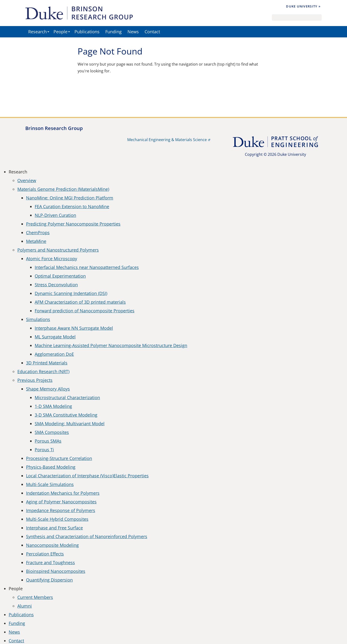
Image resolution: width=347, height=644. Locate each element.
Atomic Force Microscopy (52, 259)
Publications (87, 32)
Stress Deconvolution (56, 285)
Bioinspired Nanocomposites (56, 571)
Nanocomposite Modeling (52, 545)
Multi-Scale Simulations (50, 484)
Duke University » (303, 6)
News (133, 32)
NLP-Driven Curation (55, 215)
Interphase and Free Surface (54, 528)
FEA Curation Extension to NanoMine (72, 206)
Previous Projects (35, 380)
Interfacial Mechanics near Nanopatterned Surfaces (87, 267)
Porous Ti (44, 450)
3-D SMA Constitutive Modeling (66, 415)
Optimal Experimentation (60, 276)
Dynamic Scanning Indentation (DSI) (71, 293)
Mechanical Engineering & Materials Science (167, 140)
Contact (152, 32)
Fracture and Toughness (50, 562)
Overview (27, 180)
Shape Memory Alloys (48, 389)
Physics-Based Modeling (51, 467)
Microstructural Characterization (67, 397)
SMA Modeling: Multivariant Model (70, 424)
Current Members (35, 597)
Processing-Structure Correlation (59, 458)
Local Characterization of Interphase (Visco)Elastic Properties (87, 476)
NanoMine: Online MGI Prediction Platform (70, 198)
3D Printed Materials (47, 363)
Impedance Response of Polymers (61, 510)
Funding (113, 32)
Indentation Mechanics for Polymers (63, 493)
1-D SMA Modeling (53, 406)
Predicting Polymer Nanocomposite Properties (73, 224)
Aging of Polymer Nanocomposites (61, 502)
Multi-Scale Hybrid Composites (57, 519)
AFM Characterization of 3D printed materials (80, 302)
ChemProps (38, 233)
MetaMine (36, 241)
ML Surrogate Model (55, 337)
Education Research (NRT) (43, 371)
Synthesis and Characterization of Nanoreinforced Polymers (87, 536)
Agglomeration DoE (54, 354)
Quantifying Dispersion (49, 580)
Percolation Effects (45, 554)
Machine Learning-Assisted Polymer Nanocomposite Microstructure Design (111, 345)
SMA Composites (52, 432)
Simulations (38, 319)
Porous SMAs (48, 441)
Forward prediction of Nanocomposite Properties (85, 311)
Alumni (25, 606)
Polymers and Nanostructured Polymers (58, 250)
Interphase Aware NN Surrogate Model (74, 328)
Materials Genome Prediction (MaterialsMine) (63, 189)
